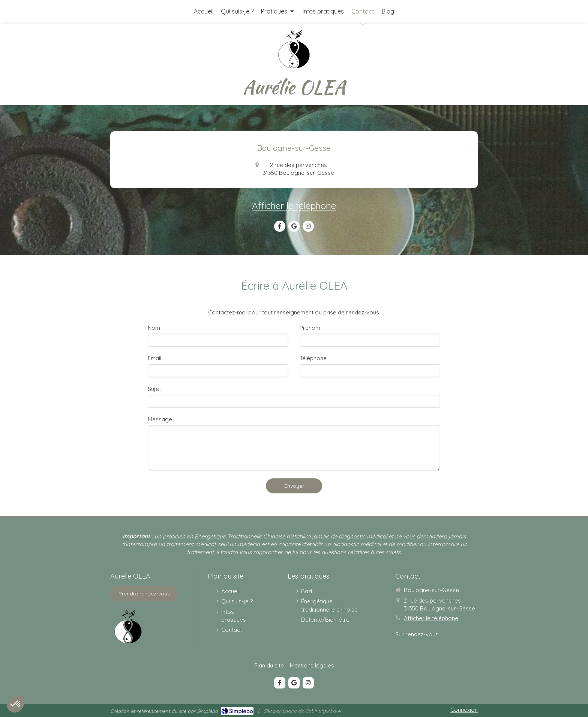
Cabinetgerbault (323, 711)
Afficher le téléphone (294, 206)
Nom (154, 328)
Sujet (154, 389)
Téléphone (313, 358)
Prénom (310, 328)
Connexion (464, 710)
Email (154, 358)
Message (160, 419)
